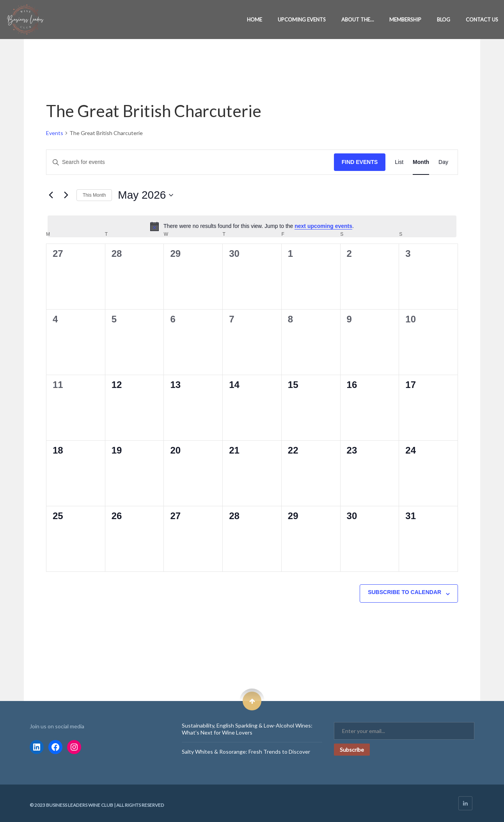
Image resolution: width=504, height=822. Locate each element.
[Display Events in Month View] (421, 162)
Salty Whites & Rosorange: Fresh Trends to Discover (246, 752)
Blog (444, 20)
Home (255, 20)
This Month (94, 195)
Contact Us (482, 20)
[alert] (252, 226)
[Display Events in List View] (399, 162)
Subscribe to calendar (405, 592)
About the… (358, 20)
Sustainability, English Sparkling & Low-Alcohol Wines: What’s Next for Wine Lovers (247, 729)
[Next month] (66, 195)
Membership (405, 20)
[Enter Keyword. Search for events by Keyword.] (190, 162)
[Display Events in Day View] (443, 162)
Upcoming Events (302, 20)
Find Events (360, 162)
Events (55, 133)
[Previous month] (51, 195)
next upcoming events (323, 226)
